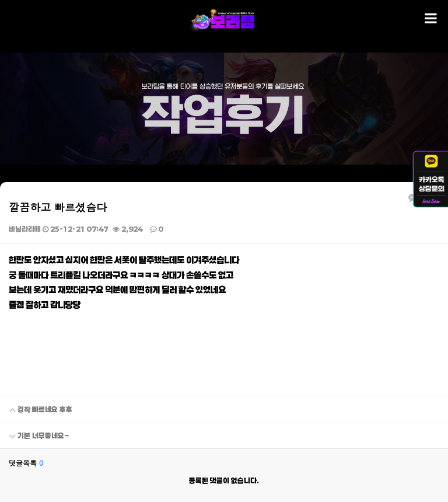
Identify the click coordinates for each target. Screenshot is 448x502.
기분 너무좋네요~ (35, 431)
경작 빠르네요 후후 (36, 405)
